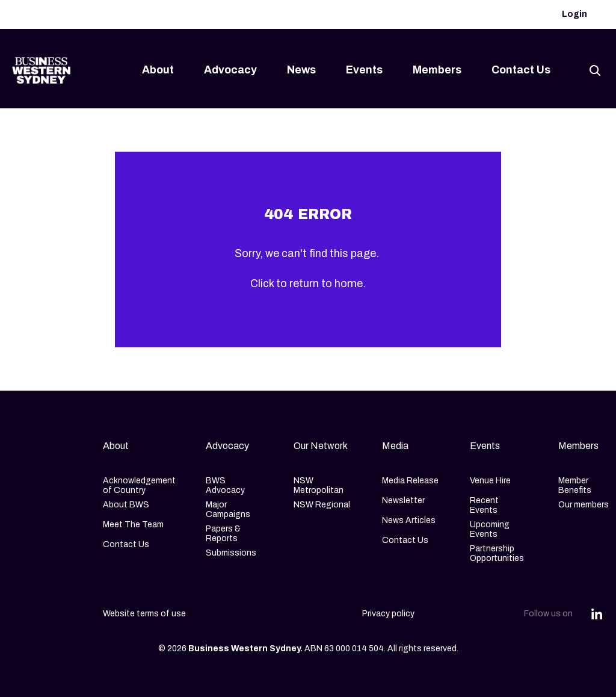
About (158, 70)
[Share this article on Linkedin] (597, 614)
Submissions (231, 553)
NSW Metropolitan (319, 485)
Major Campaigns (228, 510)
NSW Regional (322, 505)
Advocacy (230, 70)
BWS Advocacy (225, 485)
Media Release (410, 481)
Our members (584, 505)
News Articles (409, 520)
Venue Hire (490, 481)
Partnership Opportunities (497, 553)
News (301, 70)
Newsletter (403, 500)
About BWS (126, 505)
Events (364, 70)
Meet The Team (133, 525)
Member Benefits (575, 485)
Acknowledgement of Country (139, 485)
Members (437, 70)
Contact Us (521, 70)
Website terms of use (144, 614)
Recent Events (484, 505)
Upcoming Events (490, 529)
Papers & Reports (223, 534)
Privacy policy (388, 614)
